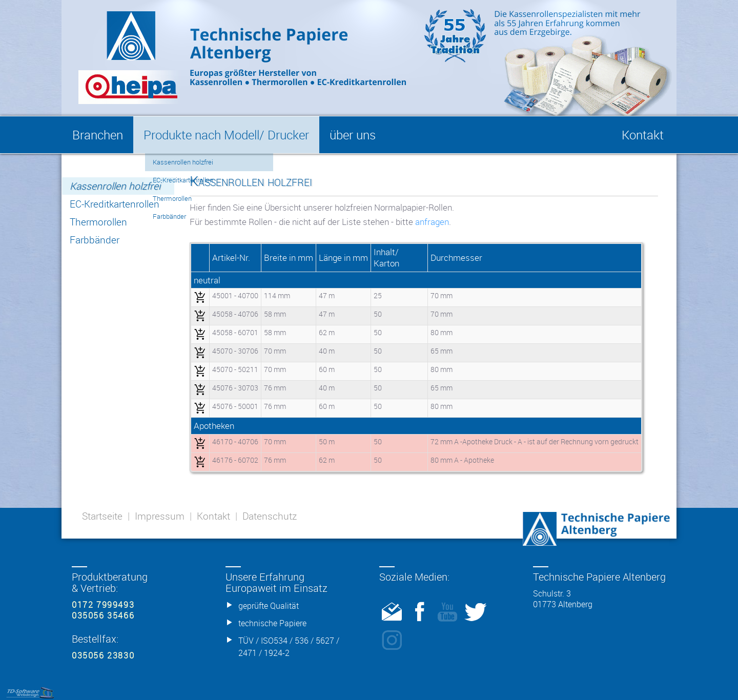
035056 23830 (103, 655)
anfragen (432, 222)
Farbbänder (95, 240)
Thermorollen (98, 222)
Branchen (98, 135)
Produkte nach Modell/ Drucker (226, 135)
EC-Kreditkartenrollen (115, 204)
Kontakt (213, 516)
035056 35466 (103, 615)
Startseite (102, 516)
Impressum (160, 516)
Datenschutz (270, 516)
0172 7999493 (103, 605)
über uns (353, 135)
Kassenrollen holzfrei (115, 186)
